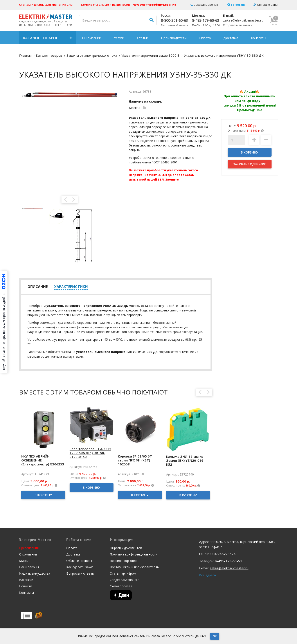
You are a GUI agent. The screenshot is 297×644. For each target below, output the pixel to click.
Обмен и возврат (79, 561)
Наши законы (29, 567)
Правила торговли (124, 561)
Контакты (258, 38)
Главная (25, 55)
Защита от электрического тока (92, 55)
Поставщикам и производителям (135, 567)
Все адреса (207, 575)
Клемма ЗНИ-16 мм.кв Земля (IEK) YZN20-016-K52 (185, 460)
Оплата (205, 38)
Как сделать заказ (80, 567)
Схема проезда (121, 586)
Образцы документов (126, 548)
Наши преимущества (35, 573)
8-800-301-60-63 (174, 20)
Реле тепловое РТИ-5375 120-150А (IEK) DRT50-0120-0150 (90, 453)
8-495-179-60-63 (206, 20)
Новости (26, 586)
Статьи (143, 38)
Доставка (231, 38)
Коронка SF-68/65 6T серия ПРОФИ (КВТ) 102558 (135, 460)
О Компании (92, 38)
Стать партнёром (123, 573)
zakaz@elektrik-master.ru (243, 20)
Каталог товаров (41, 38)
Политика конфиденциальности (134, 554)
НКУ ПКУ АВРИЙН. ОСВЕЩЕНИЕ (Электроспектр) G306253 (43, 460)
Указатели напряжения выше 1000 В (150, 55)
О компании (28, 554)
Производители (174, 38)
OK (215, 636)
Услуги (119, 38)
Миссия (25, 561)
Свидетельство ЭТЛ (125, 580)
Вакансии (26, 580)
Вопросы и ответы (80, 573)
